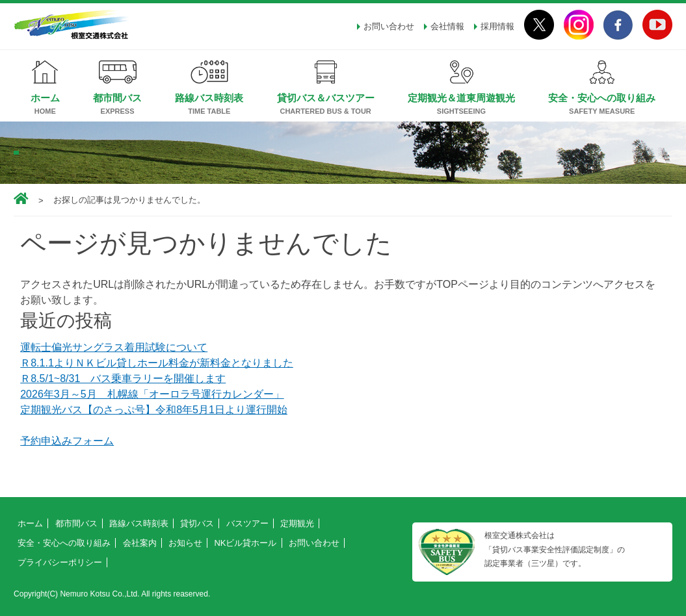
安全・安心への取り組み (602, 98)
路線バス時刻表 (209, 98)
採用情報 (497, 26)
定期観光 (297, 523)
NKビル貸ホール (245, 543)
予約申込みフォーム (67, 441)
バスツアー (247, 523)
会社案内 (140, 543)
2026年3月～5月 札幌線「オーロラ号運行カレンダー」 (152, 394)
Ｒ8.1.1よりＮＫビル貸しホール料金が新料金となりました (157, 363)
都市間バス (117, 98)
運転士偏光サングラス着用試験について (114, 347)
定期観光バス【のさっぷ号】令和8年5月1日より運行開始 (154, 410)
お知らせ (185, 543)
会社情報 (447, 26)
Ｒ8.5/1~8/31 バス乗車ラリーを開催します (123, 379)
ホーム (45, 98)
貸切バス (197, 523)
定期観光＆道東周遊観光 (461, 98)
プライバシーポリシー (60, 562)
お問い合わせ (389, 26)
